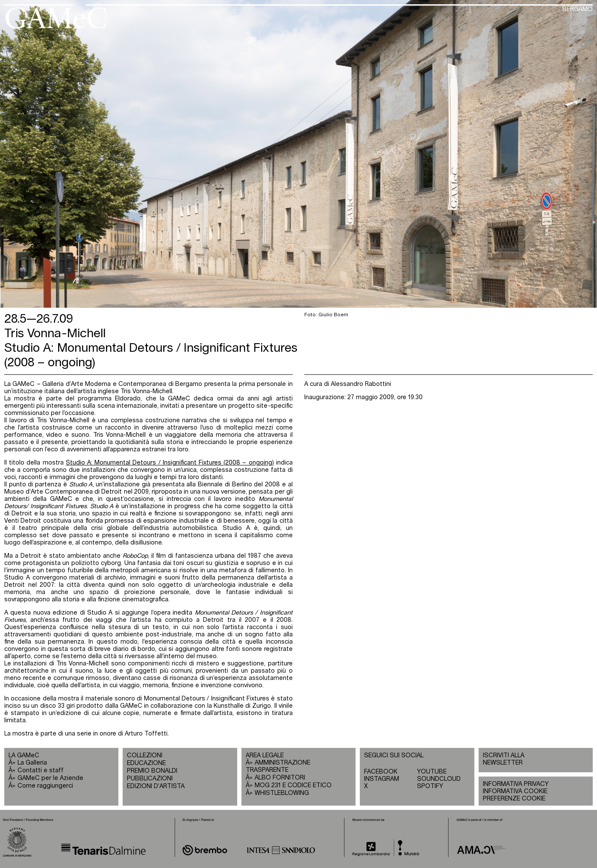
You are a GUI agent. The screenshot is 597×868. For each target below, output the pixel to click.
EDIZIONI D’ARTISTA (156, 786)
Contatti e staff (41, 771)
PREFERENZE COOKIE (514, 799)
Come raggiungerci (45, 786)
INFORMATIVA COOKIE (515, 791)
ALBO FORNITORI (280, 778)
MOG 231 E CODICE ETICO (293, 786)
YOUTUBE (432, 772)
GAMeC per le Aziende (50, 778)
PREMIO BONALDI (152, 771)
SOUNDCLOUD (439, 779)
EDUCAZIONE (146, 763)
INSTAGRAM (382, 779)
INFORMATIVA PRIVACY (516, 784)
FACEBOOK (381, 772)
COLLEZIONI (145, 756)
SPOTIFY (430, 786)
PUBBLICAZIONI (150, 779)
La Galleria (32, 763)
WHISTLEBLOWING (282, 793)
